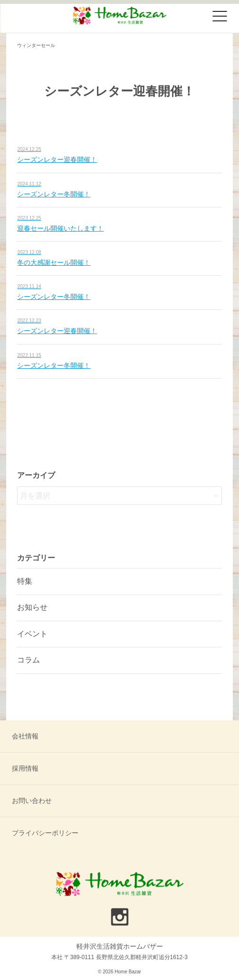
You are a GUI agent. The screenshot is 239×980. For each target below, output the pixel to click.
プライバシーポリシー (45, 833)
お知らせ (32, 607)
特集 (25, 581)
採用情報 (25, 768)
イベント (32, 634)
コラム (29, 660)
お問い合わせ (32, 801)
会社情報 (25, 736)
